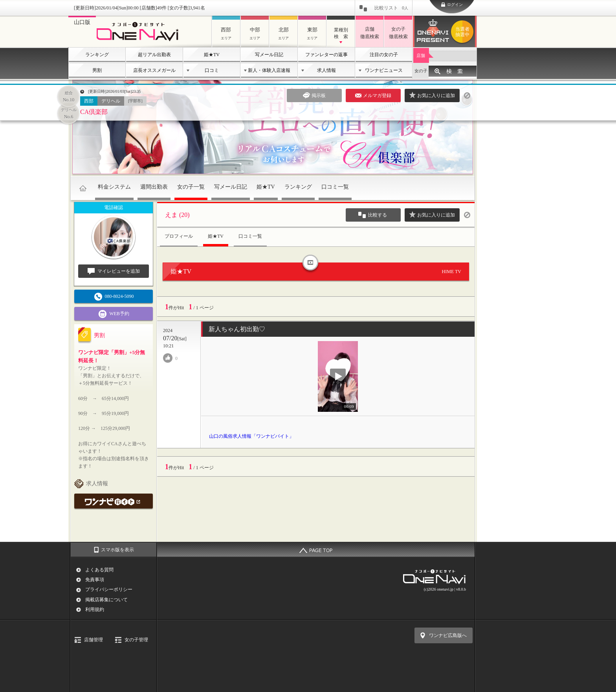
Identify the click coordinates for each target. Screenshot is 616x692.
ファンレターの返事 (326, 55)
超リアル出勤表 (154, 55)
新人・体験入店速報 (269, 70)
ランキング (97, 55)
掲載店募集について (106, 600)
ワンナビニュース (384, 70)
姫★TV (212, 55)
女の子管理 (136, 640)
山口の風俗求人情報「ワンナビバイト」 (251, 436)
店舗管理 (93, 640)
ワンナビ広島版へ (448, 635)
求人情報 (326, 70)
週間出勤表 (154, 187)
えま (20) (177, 215)
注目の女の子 (384, 55)
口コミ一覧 (335, 187)
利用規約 (95, 609)
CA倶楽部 (94, 112)
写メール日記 (269, 55)
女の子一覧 (191, 187)
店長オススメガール (154, 70)
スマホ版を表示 (117, 550)
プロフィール (179, 236)
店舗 (421, 55)
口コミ (212, 70)
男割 (97, 70)
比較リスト (391, 8)
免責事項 (95, 580)
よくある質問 (99, 570)
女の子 (421, 71)
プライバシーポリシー (109, 589)
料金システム (114, 187)
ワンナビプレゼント (464, 32)
